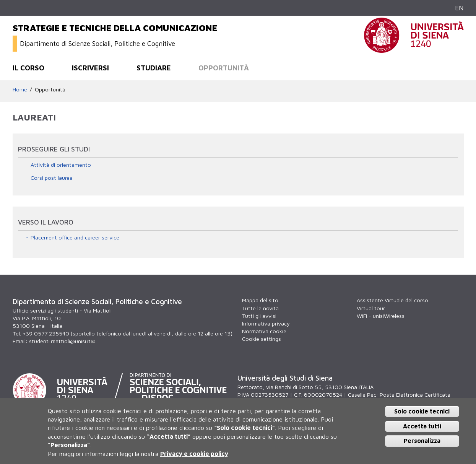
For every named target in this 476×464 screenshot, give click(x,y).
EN (459, 8)
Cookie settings (262, 339)
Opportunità (224, 68)
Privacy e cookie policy (194, 454)
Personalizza (422, 441)
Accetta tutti (422, 426)
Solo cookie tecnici (422, 411)
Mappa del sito (260, 300)
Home (20, 89)
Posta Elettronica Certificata (415, 395)
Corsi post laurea (52, 178)
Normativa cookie (264, 331)
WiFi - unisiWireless (381, 316)
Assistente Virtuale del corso (392, 300)
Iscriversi (90, 68)
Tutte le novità (260, 308)
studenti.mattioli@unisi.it (62, 341)
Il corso (28, 68)
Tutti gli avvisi (259, 316)
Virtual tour (371, 308)
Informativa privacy (266, 323)
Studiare (154, 68)
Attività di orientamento (61, 165)
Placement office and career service (75, 237)
